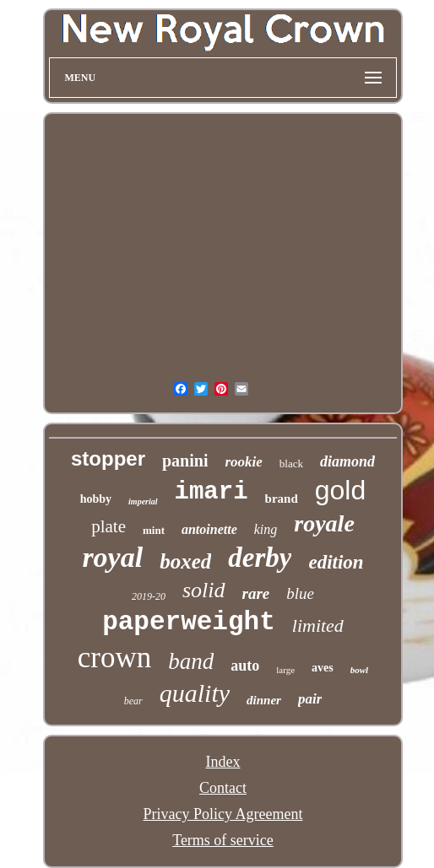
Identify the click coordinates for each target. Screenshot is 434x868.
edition (336, 562)
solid (204, 590)
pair (310, 699)
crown (114, 658)
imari (212, 492)
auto (245, 666)
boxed (185, 561)
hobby (96, 499)
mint (154, 530)
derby (260, 558)
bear (133, 701)
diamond (347, 461)
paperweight (189, 622)
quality (195, 693)
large (285, 670)
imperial (143, 501)
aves (323, 668)
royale (324, 523)
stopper (108, 458)
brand (282, 499)
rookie (243, 462)
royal (112, 557)
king (266, 529)
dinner (264, 700)
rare (256, 593)
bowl (359, 670)
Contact (223, 788)
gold (341, 490)
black (291, 464)
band (191, 661)
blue (300, 593)
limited (318, 625)
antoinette (209, 529)
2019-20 (149, 596)
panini (185, 461)
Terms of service (223, 840)
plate (108, 526)
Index (223, 762)
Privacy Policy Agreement (223, 814)
